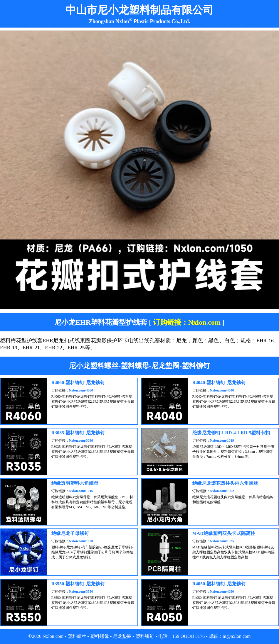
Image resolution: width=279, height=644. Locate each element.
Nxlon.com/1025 (222, 541)
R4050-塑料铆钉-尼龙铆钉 (219, 584)
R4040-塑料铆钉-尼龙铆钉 (219, 383)
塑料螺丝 (77, 636)
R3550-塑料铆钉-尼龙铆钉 (78, 584)
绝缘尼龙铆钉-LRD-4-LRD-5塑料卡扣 (231, 433)
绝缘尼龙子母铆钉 (70, 533)
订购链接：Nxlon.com (187, 322)
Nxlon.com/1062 (222, 491)
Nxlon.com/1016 (81, 491)
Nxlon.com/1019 (222, 440)
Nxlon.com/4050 (222, 592)
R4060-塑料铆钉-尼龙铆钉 (78, 383)
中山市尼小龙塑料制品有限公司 (139, 10)
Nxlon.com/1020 (81, 541)
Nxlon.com (53, 636)
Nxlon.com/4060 (81, 390)
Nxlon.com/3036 (81, 440)
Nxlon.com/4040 (222, 390)
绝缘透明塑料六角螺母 (75, 483)
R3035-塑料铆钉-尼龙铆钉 (78, 433)
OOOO (187, 636)
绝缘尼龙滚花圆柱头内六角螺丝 (225, 483)
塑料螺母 (100, 636)
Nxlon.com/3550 (81, 592)
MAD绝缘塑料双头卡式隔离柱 (224, 533)
